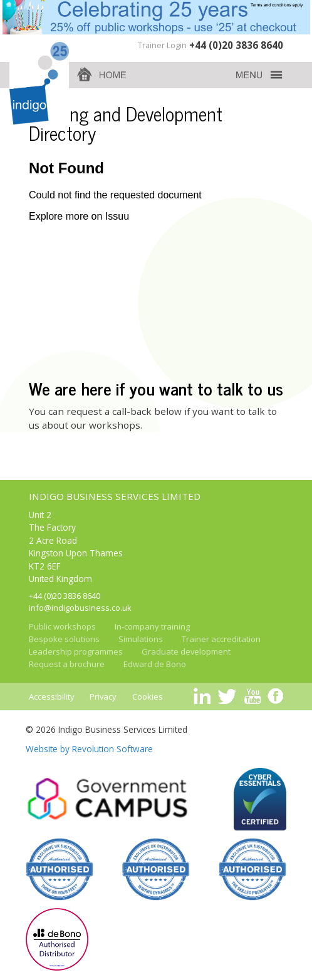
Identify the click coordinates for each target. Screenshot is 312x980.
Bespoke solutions (64, 639)
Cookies (148, 697)
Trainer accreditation (221, 639)
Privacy (103, 697)
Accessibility (52, 697)
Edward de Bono (155, 664)
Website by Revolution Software (89, 749)
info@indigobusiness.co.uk (80, 608)
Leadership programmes (76, 651)
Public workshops (62, 626)
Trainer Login (162, 45)
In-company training (152, 626)
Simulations (141, 639)
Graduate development (186, 651)
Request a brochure (67, 664)
